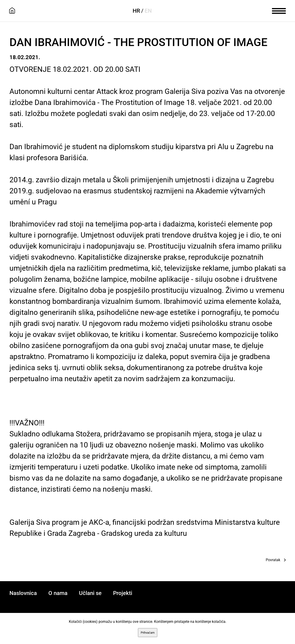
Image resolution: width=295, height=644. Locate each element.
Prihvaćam (148, 633)
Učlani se (90, 593)
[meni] (279, 10)
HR (136, 11)
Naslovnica (23, 593)
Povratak (273, 560)
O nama (58, 593)
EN (148, 11)
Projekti (123, 593)
